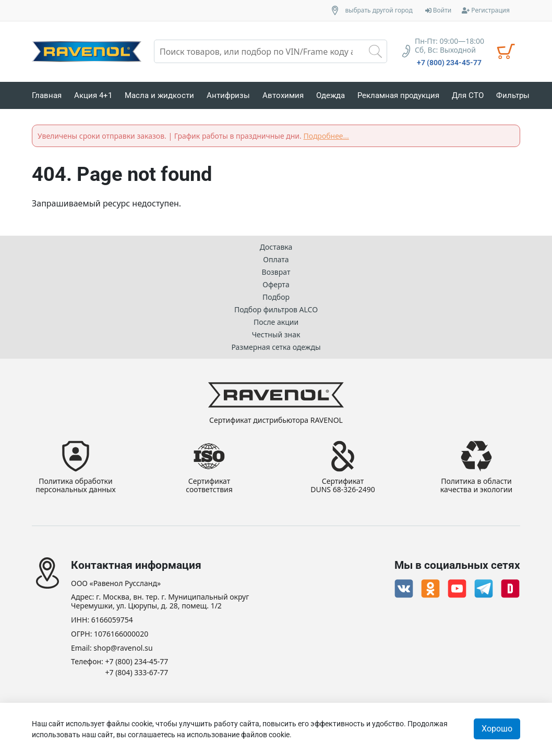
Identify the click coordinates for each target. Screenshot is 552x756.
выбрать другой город (379, 10)
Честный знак (276, 334)
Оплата (276, 259)
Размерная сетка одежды (276, 347)
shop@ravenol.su (123, 648)
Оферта (276, 284)
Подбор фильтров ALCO (276, 309)
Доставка (276, 247)
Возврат (276, 272)
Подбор (276, 297)
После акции (276, 322)
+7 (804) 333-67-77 (137, 673)
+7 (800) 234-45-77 (449, 63)
